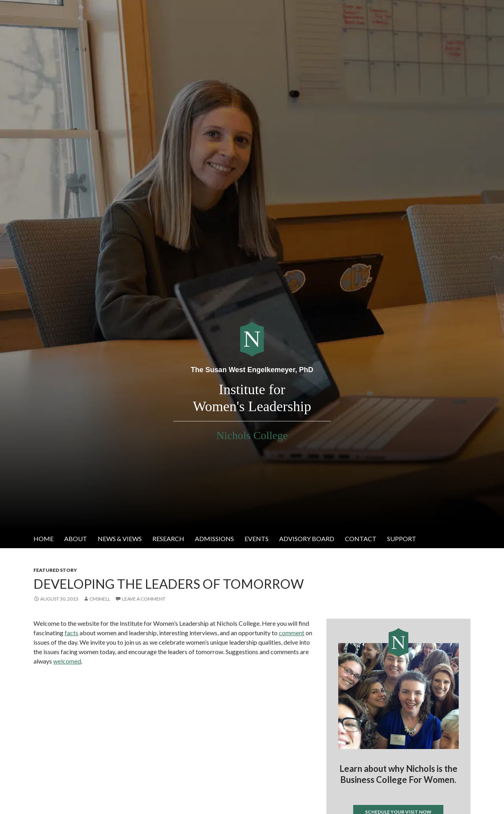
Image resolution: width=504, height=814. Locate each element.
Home (44, 539)
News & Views (120, 539)
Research (168, 539)
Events (257, 539)
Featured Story (55, 570)
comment (292, 633)
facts (71, 633)
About (76, 539)
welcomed (67, 661)
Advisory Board (307, 539)
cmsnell (100, 599)
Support (402, 539)
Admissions (214, 539)
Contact (361, 539)
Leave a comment (144, 599)
